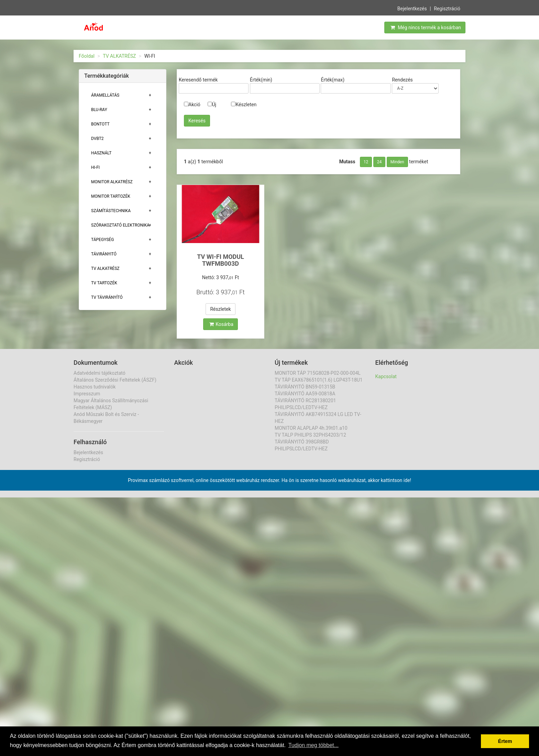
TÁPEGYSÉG (102, 240)
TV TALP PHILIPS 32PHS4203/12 (310, 435)
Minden (397, 162)
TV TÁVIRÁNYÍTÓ (107, 297)
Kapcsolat (386, 376)
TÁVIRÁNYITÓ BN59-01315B (305, 387)
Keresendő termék (198, 80)
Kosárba (221, 324)
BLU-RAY (99, 110)
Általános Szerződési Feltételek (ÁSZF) (115, 380)
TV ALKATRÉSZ (119, 56)
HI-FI (95, 167)
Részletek (220, 309)
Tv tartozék (104, 283)
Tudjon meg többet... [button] (313, 745)
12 (366, 162)
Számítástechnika (111, 211)
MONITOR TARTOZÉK (111, 196)
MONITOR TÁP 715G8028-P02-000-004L (318, 373)
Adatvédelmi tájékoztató (100, 373)
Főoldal (87, 56)
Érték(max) (333, 80)
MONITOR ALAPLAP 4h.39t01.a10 (311, 428)
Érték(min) (261, 80)
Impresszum (87, 394)
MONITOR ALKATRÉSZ (112, 182)
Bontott (100, 124)
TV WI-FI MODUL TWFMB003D (221, 260)
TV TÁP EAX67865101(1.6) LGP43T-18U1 (319, 380)
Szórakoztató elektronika (120, 225)
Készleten (244, 105)
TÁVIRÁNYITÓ (104, 254)
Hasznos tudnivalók (95, 387)
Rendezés (402, 80)
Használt (101, 153)
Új (212, 105)
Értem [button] (505, 741)
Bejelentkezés (412, 8)
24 (379, 162)
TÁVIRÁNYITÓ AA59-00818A (305, 394)
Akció (192, 105)
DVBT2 (97, 139)
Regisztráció (447, 8)
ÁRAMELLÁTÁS (105, 95)
